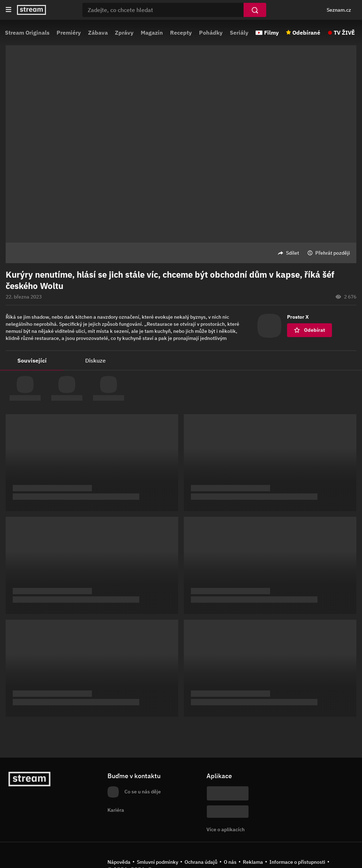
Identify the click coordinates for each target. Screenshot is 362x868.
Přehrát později (333, 253)
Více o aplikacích (226, 829)
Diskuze (95, 360)
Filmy (271, 33)
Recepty (181, 33)
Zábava (98, 33)
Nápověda (119, 862)
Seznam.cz (339, 10)
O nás (230, 862)
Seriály (239, 33)
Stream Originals (27, 33)
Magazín (152, 33)
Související (32, 360)
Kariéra (116, 810)
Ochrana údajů (201, 862)
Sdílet (293, 253)
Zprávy (124, 33)
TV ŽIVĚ (344, 33)
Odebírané (306, 33)
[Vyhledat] (255, 10)
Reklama (253, 862)
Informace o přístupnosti (297, 862)
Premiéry (69, 33)
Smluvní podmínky (157, 862)
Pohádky (211, 33)
